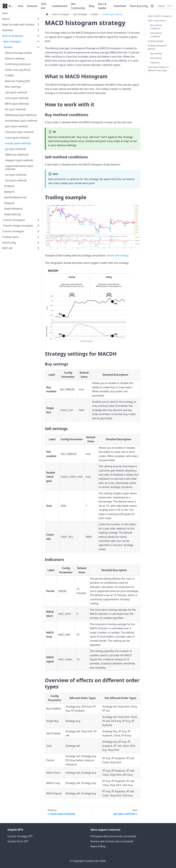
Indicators (155, 63)
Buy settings (156, 53)
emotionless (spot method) (21, 121)
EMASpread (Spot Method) (21, 115)
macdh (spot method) (18, 143)
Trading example (156, 41)
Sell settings (156, 58)
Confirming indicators (18, 64)
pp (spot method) (15, 149)
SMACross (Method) (17, 155)
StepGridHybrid (13, 209)
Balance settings (15, 58)
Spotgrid (9, 192)
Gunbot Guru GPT (18, 841)
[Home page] (47, 14)
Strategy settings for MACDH (157, 47)
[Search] (165, 6)
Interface (8, 30)
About (6, 19)
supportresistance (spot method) (19, 167)
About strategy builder (19, 53)
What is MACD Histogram (160, 16)
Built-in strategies (13, 36)
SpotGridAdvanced (15, 197)
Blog (91, 6)
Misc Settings (13, 87)
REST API (7, 248)
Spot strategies (12, 41)
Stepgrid (9, 203)
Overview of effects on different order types (158, 69)
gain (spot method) (16, 126)
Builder (8, 47)
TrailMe (9, 75)
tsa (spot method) (16, 175)
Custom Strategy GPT (20, 836)
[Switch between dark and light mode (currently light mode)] (152, 6)
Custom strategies (13, 231)
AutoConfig (9, 243)
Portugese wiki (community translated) (113, 836)
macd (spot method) (17, 138)
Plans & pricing (139, 6)
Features (32, 6)
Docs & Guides (102, 6)
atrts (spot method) (17, 98)
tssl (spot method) (16, 180)
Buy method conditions (156, 27)
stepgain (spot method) (19, 160)
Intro (5, 13)
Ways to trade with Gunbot (18, 25)
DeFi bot (44, 6)
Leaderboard (60, 6)
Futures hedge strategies (18, 226)
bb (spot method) (15, 109)
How (21, 6)
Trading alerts (10, 237)
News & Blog (98, 846)
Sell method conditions (156, 35)
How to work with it (157, 21)
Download (120, 6)
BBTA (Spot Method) (17, 104)
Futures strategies (14, 220)
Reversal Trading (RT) (18, 81)
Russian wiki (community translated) (112, 841)
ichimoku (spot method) (19, 132)
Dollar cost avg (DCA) (18, 70)
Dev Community (78, 6)
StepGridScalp (12, 214)
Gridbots (9, 186)
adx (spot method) (16, 92)
